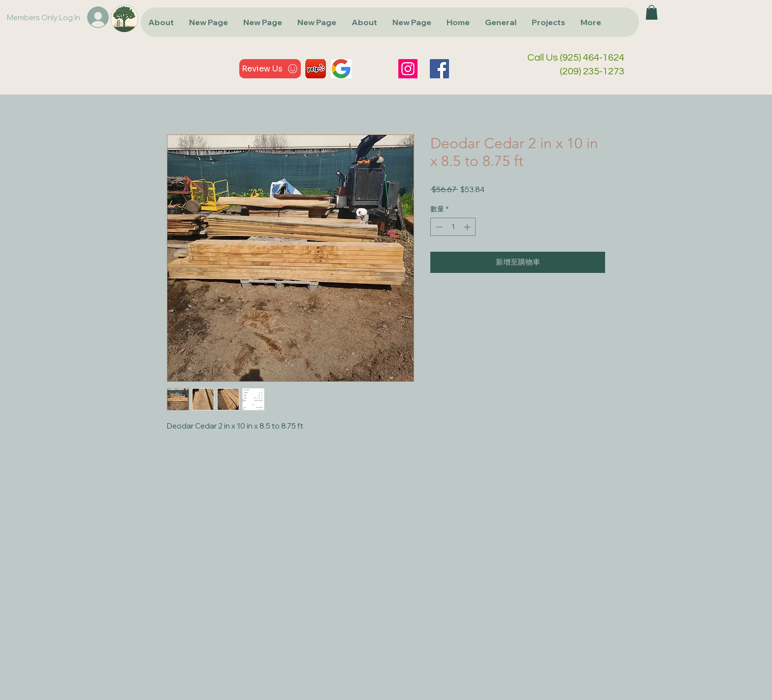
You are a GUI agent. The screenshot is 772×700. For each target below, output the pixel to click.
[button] (652, 12)
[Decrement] (438, 227)
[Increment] (468, 227)
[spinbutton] (453, 227)
